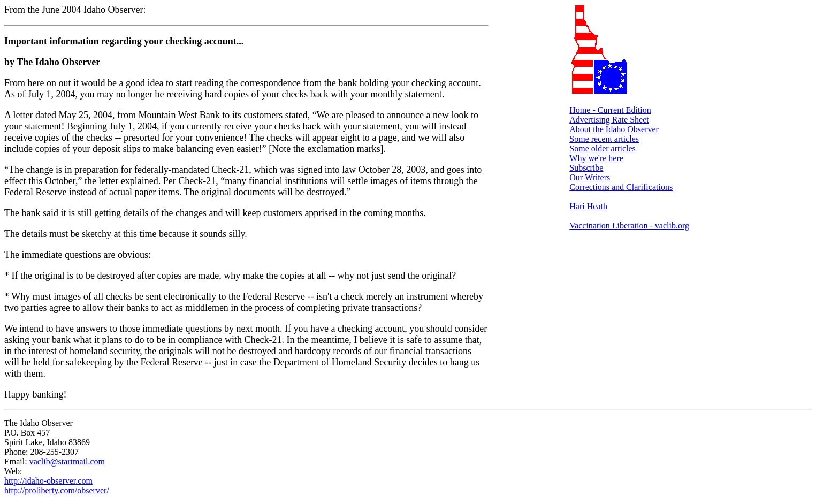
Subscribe (586, 168)
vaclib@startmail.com (67, 461)
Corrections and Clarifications (621, 187)
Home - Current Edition (610, 110)
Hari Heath (588, 206)
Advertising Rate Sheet (609, 120)
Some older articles (603, 148)
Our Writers (590, 177)
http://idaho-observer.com (48, 481)
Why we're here (596, 158)
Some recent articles (604, 139)
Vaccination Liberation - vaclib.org (629, 226)
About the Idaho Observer (614, 129)
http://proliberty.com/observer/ (57, 490)
